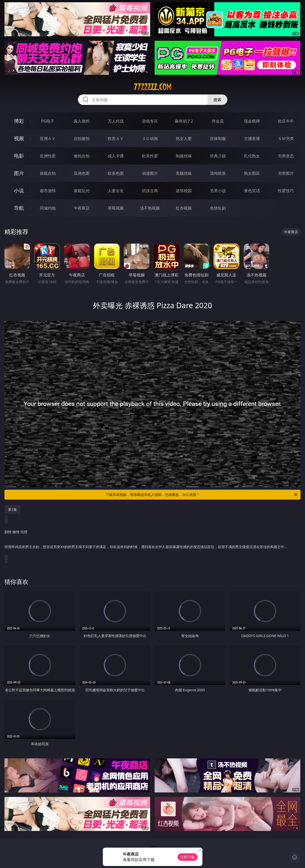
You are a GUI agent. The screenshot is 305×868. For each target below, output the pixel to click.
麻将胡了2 (184, 121)
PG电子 (48, 121)
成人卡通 (116, 156)
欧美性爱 (150, 156)
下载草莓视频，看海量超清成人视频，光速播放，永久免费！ (202, 495)
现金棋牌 (252, 121)
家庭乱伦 (82, 191)
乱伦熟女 (252, 156)
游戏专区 (150, 121)
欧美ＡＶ (116, 138)
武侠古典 (150, 191)
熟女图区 (252, 173)
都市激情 (48, 191)
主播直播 (252, 138)
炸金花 (218, 121)
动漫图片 (150, 173)
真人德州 (82, 121)
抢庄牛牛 (286, 121)
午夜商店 (82, 208)
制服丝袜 (184, 156)
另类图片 (286, 173)
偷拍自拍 (82, 156)
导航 (19, 208)
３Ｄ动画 (150, 138)
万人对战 (116, 121)
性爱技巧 (286, 191)
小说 (19, 191)
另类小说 (218, 191)
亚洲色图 (82, 173)
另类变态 (286, 156)
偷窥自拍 (48, 173)
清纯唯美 (218, 173)
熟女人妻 (184, 138)
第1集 (12, 509)
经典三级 (218, 156)
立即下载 (187, 857)
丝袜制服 (218, 138)
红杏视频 (184, 208)
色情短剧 (218, 208)
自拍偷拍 (82, 138)
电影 (19, 156)
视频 (19, 138)
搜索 (217, 100)
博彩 (19, 121)
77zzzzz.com (152, 87)
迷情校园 (184, 191)
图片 (19, 173)
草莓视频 (116, 208)
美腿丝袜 (184, 173)
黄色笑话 (252, 191)
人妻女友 (116, 191)
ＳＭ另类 (286, 138)
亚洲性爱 (48, 156)
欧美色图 (116, 173)
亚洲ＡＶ (48, 138)
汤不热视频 (150, 208)
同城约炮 (48, 208)
